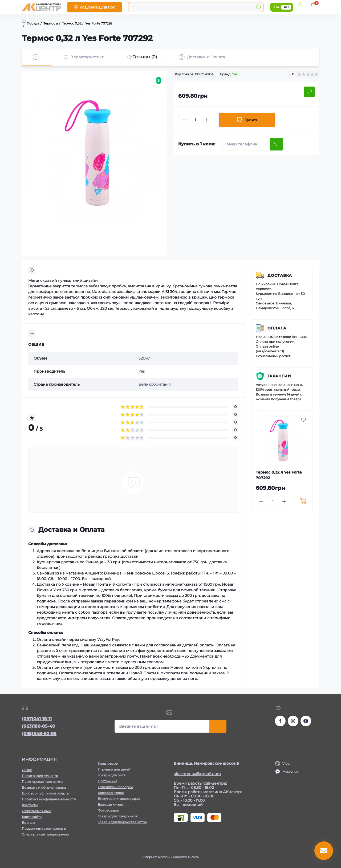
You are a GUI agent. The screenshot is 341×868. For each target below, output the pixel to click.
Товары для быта (112, 775)
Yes (235, 74)
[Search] (259, 7)
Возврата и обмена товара (44, 787)
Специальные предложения (45, 834)
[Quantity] (195, 120)
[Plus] (207, 120)
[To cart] (303, 502)
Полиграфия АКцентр (40, 776)
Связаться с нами (36, 811)
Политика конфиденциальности (49, 799)
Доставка (280, 275)
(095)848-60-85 (39, 734)
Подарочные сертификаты (44, 828)
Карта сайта (32, 817)
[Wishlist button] (309, 92)
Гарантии (279, 376)
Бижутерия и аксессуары (119, 799)
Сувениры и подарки (115, 787)
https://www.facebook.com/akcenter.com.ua (280, 721)
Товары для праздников (118, 816)
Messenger (291, 771)
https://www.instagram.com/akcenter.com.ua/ (293, 721)
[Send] (276, 144)
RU (286, 7)
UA (277, 7)
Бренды (28, 823)
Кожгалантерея (111, 793)
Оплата (277, 328)
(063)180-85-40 (38, 726)
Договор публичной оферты (46, 793)
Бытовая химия (110, 804)
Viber (287, 763)
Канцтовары (108, 763)
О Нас (27, 770)
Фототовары (108, 810)
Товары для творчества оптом (123, 822)
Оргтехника (107, 781)
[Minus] (184, 120)
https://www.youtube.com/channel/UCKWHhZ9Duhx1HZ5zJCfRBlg (306, 721)
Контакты (30, 805)
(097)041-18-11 (37, 719)
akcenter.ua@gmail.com (197, 774)
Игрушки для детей (114, 769)
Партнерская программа (42, 782)
